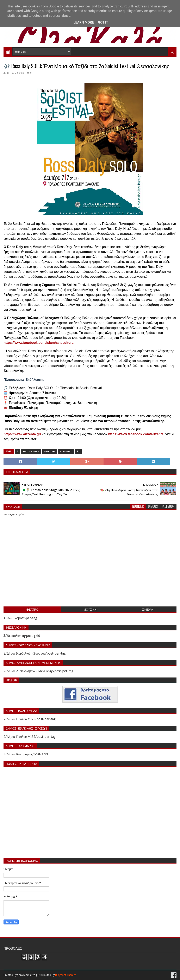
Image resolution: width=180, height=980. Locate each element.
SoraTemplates (26, 975)
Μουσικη (50, 451)
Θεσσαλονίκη (31, 451)
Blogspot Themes (66, 975)
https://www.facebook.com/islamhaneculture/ (39, 343)
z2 (78, 451)
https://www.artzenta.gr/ (22, 434)
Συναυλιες (66, 451)
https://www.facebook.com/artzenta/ (136, 434)
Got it (103, 22)
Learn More (84, 22)
